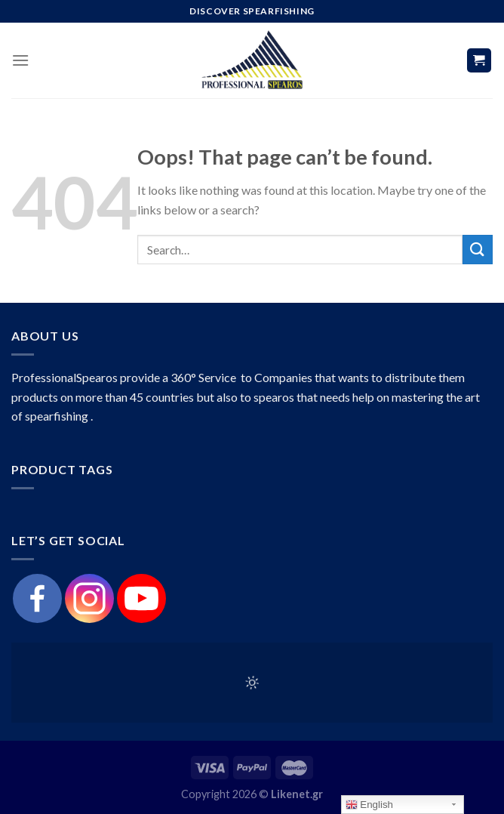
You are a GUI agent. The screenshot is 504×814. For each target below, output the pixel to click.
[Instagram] (89, 598)
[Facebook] (37, 598)
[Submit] (478, 250)
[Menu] (20, 60)
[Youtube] (141, 598)
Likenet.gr (297, 794)
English (369, 805)
